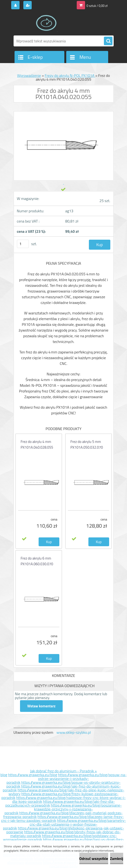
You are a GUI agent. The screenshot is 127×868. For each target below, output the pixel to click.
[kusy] (23, 244)
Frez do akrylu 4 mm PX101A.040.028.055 (37, 444)
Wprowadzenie (29, 75)
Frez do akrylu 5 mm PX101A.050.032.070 (87, 444)
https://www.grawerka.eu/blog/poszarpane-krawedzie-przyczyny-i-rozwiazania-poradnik (63, 809)
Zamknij (117, 858)
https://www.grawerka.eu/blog (33, 775)
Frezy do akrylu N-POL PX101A (70, 75)
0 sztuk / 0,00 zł (97, 6)
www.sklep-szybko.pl (74, 732)
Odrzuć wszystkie (94, 858)
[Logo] (46, 23)
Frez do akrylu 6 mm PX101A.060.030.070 (37, 561)
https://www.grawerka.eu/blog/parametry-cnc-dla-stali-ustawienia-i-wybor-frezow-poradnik (65, 824)
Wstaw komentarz (41, 706)
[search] (108, 41)
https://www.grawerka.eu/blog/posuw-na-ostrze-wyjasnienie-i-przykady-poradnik (66, 779)
